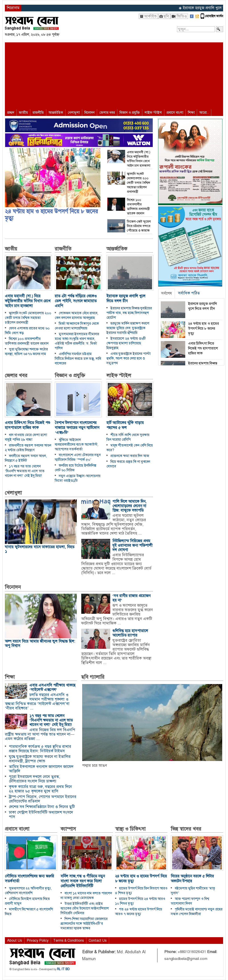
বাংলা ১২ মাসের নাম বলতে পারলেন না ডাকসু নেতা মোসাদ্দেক (86, 896)
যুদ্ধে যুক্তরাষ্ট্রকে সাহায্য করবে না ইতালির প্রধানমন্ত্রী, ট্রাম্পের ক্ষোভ (40, 759)
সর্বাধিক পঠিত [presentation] (189, 293)
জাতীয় (23, 113)
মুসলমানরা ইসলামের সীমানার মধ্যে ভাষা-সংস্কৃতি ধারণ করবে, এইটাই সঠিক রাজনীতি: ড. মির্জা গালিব (77, 341)
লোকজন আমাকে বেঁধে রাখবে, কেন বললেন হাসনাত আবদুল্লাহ (76, 315)
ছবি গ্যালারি (93, 677)
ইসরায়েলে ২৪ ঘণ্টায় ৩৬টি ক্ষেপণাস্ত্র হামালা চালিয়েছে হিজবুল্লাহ (126, 343)
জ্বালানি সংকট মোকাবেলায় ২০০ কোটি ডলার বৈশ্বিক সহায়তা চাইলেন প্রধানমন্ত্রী (28, 318)
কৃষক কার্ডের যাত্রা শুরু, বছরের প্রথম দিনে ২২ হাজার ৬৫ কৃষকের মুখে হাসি (40, 789)
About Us (15, 941)
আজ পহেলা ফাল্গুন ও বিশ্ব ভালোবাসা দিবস (190, 901)
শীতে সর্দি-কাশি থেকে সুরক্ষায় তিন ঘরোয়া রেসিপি (128, 437)
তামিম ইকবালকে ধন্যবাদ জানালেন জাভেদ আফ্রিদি (41, 769)
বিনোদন (90, 113)
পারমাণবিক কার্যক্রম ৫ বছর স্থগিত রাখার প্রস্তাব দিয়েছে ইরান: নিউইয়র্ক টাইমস (40, 749)
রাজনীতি (38, 113)
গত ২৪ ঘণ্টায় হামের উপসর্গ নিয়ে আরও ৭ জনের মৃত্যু (139, 912)
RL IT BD (63, 969)
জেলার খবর (107, 113)
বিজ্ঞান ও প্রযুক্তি (130, 113)
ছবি (166, 16)
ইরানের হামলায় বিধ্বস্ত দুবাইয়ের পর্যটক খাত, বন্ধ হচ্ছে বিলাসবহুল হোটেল (129, 313)
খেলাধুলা (74, 113)
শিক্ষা (191, 113)
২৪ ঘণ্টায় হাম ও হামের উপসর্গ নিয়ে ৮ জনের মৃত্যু (51, 215)
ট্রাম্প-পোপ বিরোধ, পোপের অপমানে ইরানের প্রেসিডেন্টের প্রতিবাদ (43, 799)
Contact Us (98, 941)
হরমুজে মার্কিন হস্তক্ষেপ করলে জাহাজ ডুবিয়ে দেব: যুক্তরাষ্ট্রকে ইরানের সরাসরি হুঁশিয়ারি (128, 328)
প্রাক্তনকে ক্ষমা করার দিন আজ (130, 456)
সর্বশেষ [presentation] (167, 293)
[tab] (167, 294)
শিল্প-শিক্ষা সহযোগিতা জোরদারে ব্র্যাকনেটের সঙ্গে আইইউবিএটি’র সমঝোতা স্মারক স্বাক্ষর (84, 924)
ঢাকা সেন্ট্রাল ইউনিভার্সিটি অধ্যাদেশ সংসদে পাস (41, 815)
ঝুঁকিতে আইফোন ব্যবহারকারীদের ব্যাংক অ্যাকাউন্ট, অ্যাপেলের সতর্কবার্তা (76, 445)
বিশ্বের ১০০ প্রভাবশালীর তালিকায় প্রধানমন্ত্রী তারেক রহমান (27, 341)
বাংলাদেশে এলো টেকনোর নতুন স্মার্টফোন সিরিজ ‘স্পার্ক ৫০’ (78, 457)
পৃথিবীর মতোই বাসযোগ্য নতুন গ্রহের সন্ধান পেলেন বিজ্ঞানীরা (197, 912)
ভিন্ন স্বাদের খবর (186, 829)
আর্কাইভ (150, 16)
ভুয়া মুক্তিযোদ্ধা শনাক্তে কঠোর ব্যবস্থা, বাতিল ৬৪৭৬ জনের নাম (26, 352)
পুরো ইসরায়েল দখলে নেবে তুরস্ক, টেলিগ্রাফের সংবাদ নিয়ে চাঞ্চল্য (35, 779)
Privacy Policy (38, 941)
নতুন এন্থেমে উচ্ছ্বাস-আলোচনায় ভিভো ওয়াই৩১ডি (78, 478)
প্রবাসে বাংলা (175, 113)
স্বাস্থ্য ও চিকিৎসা (130, 829)
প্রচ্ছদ (11, 113)
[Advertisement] (114, 76)
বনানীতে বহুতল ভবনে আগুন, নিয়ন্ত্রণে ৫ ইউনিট (26, 458)
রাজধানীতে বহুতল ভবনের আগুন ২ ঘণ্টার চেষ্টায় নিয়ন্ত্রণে (28, 448)
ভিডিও (182, 16)
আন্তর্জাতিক (56, 113)
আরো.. (204, 113)
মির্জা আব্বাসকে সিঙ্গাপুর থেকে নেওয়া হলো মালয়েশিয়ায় (77, 326)
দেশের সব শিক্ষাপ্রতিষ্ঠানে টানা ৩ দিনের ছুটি (42, 807)
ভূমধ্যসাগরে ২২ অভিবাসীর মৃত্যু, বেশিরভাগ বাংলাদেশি (28, 891)
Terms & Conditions (69, 941)
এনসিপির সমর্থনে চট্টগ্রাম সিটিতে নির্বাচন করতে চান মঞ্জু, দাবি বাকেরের (78, 359)
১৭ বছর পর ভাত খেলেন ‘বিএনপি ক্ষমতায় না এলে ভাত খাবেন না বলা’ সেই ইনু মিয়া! (25, 471)
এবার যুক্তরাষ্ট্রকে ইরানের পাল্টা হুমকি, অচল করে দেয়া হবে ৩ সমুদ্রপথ (128, 358)
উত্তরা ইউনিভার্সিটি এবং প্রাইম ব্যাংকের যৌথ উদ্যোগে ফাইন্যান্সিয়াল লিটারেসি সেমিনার (85, 908)
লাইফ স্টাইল (153, 113)
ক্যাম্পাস (68, 829)
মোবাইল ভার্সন (214, 16)
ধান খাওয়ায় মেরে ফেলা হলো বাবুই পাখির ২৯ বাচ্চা (26, 437)
